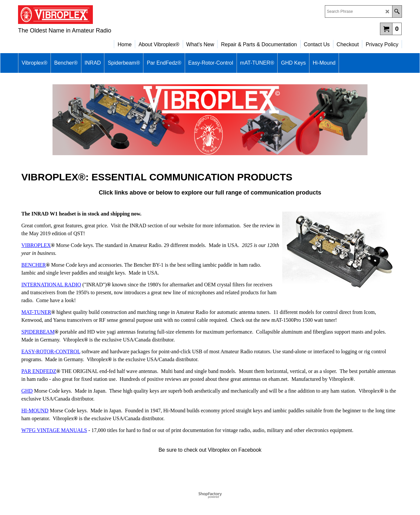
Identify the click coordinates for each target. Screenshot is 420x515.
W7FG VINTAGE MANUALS (54, 430)
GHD (27, 391)
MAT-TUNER (36, 312)
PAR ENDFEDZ (39, 371)
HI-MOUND (35, 411)
